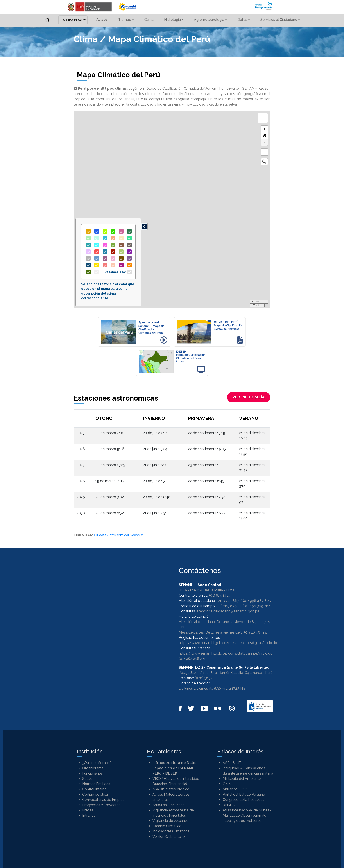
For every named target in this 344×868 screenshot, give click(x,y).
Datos (242, 20)
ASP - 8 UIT (232, 763)
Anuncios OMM (235, 789)
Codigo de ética (95, 794)
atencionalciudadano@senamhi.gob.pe (228, 611)
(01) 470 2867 (228, 601)
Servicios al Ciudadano (279, 20)
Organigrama (93, 768)
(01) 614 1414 (220, 595)
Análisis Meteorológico (171, 789)
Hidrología (172, 20)
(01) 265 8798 (228, 606)
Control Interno (94, 789)
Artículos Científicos (168, 805)
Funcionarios (92, 773)
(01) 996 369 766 (257, 606)
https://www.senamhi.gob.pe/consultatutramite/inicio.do (226, 653)
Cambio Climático (167, 826)
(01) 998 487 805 (257, 601)
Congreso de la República (244, 800)
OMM (227, 784)
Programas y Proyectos (101, 805)
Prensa (88, 810)
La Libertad (71, 20)
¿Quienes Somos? (97, 763)
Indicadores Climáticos (171, 831)
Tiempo (125, 20)
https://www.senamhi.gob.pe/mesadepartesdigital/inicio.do (228, 643)
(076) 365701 (205, 678)
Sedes (87, 779)
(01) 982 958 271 (192, 659)
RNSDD (229, 805)
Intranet (89, 815)
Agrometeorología (209, 20)
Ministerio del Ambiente (242, 779)
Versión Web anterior (169, 837)
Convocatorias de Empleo (103, 800)
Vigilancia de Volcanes (170, 821)
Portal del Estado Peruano (244, 794)
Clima (149, 20)
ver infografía (249, 397)
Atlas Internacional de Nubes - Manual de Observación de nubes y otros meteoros (247, 815)
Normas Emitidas (96, 784)
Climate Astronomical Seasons (119, 535)
